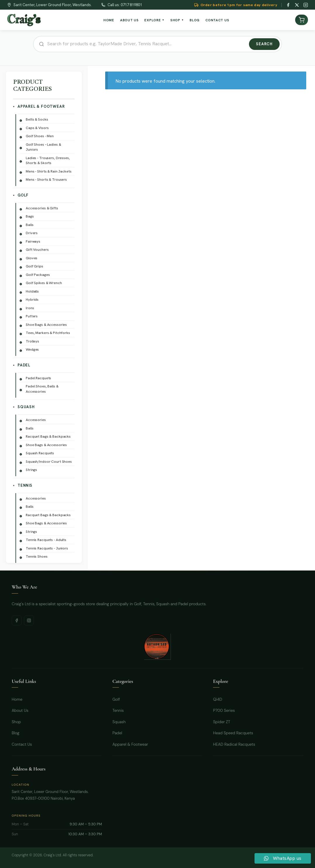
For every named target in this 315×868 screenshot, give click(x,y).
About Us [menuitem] (129, 20)
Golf (23, 195)
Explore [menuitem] (154, 20)
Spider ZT (221, 722)
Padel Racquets (38, 378)
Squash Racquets (40, 453)
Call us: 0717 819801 (125, 5)
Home (17, 699)
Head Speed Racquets (233, 733)
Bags (30, 216)
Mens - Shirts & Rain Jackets (49, 171)
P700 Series (224, 710)
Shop (16, 722)
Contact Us (22, 744)
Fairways (33, 241)
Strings (31, 470)
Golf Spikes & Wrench (44, 283)
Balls (30, 225)
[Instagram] (306, 5)
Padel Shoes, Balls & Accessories (42, 389)
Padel (24, 365)
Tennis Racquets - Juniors (47, 548)
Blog (15, 733)
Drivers (32, 233)
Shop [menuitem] (177, 20)
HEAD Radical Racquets (234, 744)
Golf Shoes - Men (40, 136)
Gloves (32, 258)
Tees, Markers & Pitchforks (48, 333)
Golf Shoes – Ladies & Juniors (43, 147)
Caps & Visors (37, 128)
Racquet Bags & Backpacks (48, 436)
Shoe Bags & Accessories (46, 325)
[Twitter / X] (297, 5)
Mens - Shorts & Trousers (46, 179)
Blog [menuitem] (195, 20)
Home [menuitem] (109, 20)
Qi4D (218, 699)
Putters (32, 316)
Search (264, 44)
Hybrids (32, 299)
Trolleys (32, 341)
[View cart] (302, 20)
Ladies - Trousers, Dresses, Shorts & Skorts (48, 160)
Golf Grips (34, 266)
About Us (20, 710)
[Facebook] (288, 5)
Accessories (36, 420)
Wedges (32, 349)
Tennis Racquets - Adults (46, 540)
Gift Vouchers (37, 249)
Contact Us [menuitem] (217, 20)
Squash (26, 407)
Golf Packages (38, 275)
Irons (30, 308)
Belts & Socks (37, 119)
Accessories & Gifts (42, 208)
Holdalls (32, 291)
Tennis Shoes (37, 556)
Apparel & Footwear (41, 106)
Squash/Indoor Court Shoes (49, 461)
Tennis (25, 485)
